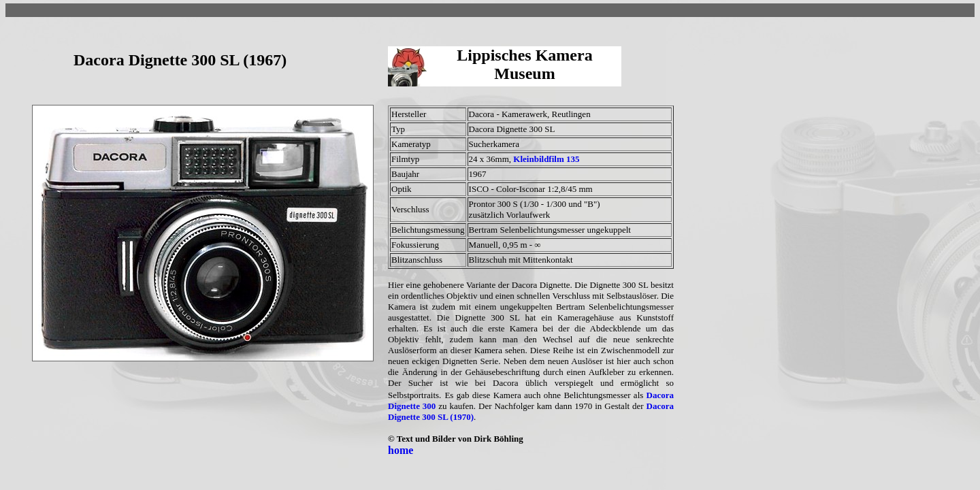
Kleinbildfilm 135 (546, 159)
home (401, 450)
